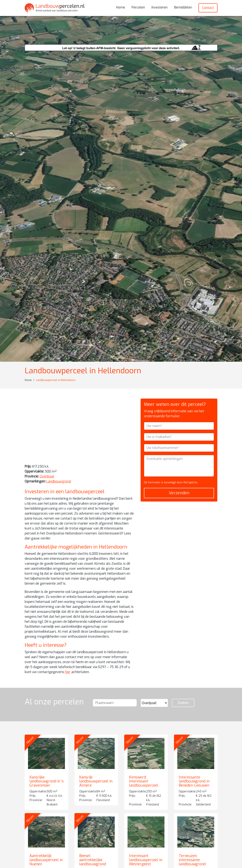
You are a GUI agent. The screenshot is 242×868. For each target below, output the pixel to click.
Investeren (160, 7)
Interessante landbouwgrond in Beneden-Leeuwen (194, 781)
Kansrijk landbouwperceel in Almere (96, 781)
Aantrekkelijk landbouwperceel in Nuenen (46, 860)
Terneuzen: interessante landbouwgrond (192, 860)
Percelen (138, 7)
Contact (208, 8)
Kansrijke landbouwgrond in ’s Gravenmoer (47, 781)
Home (121, 7)
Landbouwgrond (59, 481)
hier (68, 672)
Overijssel (47, 476)
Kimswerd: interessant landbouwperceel (144, 781)
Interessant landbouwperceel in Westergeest (146, 860)
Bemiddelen (183, 7)
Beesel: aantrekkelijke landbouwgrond (93, 860)
